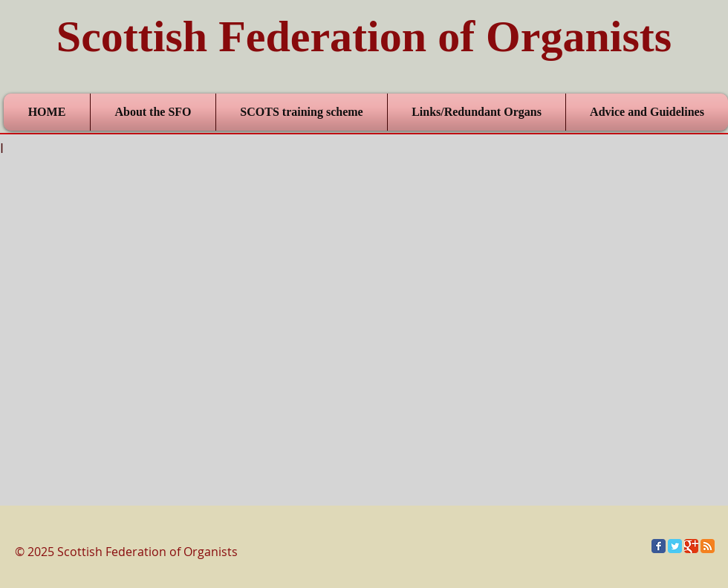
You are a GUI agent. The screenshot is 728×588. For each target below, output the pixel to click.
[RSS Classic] (708, 546)
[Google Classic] (691, 546)
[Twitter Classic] (675, 546)
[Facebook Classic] (659, 546)
